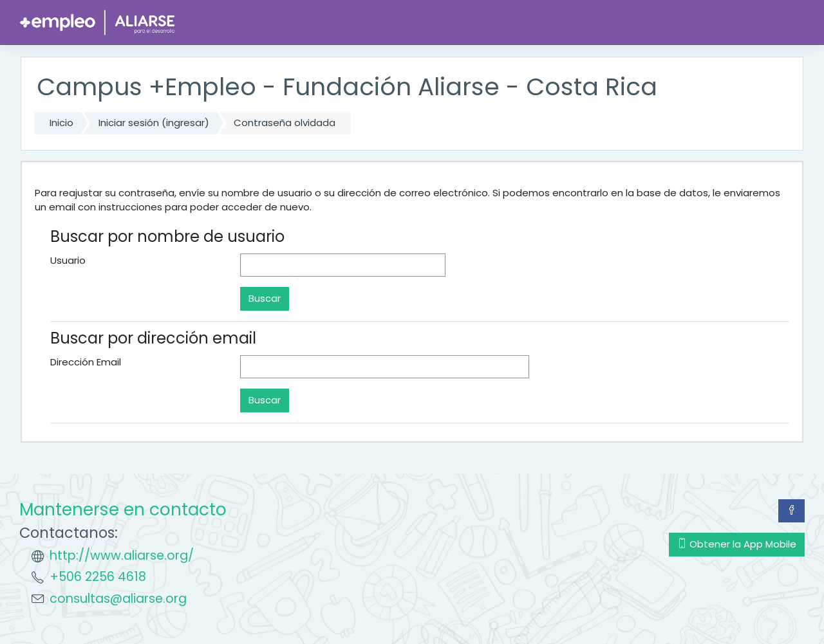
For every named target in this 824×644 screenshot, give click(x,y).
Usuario (68, 260)
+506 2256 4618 (98, 577)
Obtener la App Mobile (737, 544)
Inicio (61, 123)
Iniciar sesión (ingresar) (154, 123)
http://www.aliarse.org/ (122, 556)
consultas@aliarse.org (118, 599)
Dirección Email (86, 362)
